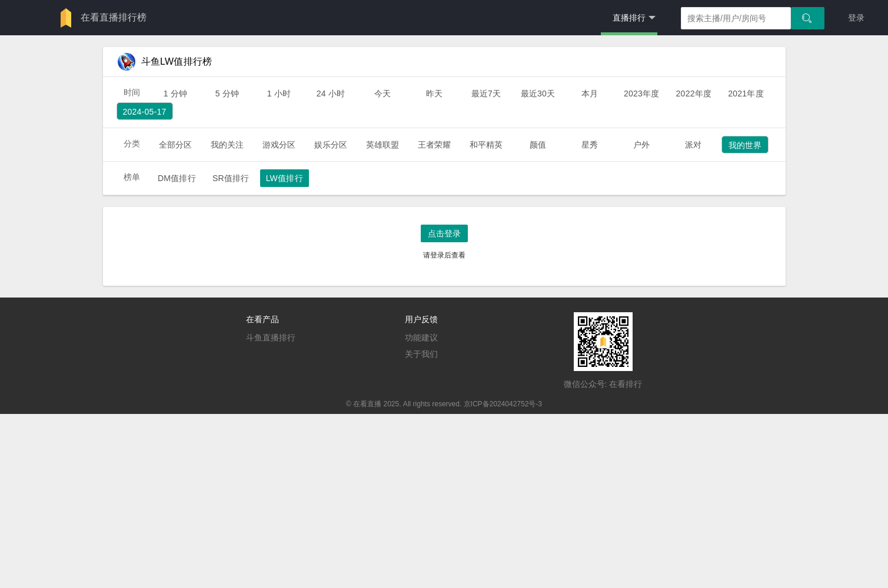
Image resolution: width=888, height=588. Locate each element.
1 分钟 (176, 93)
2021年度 (746, 93)
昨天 (434, 93)
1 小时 (279, 93)
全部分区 (176, 145)
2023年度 (642, 93)
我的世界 (745, 145)
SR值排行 (231, 178)
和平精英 (486, 145)
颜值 (538, 145)
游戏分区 (279, 145)
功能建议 (421, 338)
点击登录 (444, 233)
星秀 (590, 145)
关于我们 (421, 354)
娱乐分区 (331, 145)
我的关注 (227, 145)
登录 (856, 18)
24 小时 (331, 93)
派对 (693, 145)
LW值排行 (285, 178)
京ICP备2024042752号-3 (503, 404)
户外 (641, 145)
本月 (590, 93)
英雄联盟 (383, 145)
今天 (383, 93)
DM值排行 (177, 178)
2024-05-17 (145, 112)
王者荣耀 (435, 145)
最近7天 (486, 93)
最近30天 (538, 93)
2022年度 (694, 93)
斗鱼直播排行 (271, 338)
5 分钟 (227, 93)
